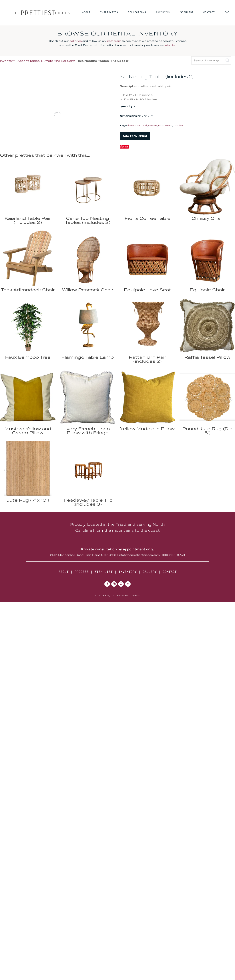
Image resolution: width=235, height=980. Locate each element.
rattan (153, 125)
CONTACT (209, 12)
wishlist (170, 45)
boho (132, 125)
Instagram (114, 41)
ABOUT (86, 12)
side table (165, 125)
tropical (179, 125)
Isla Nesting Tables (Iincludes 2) (104, 61)
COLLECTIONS (137, 12)
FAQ (227, 12)
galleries (76, 41)
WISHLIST (187, 12)
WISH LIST (104, 572)
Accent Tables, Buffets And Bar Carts (46, 61)
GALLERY (150, 572)
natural (142, 125)
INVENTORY (163, 12)
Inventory (7, 61)
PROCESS (82, 572)
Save (126, 147)
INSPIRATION (109, 12)
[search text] (211, 60)
